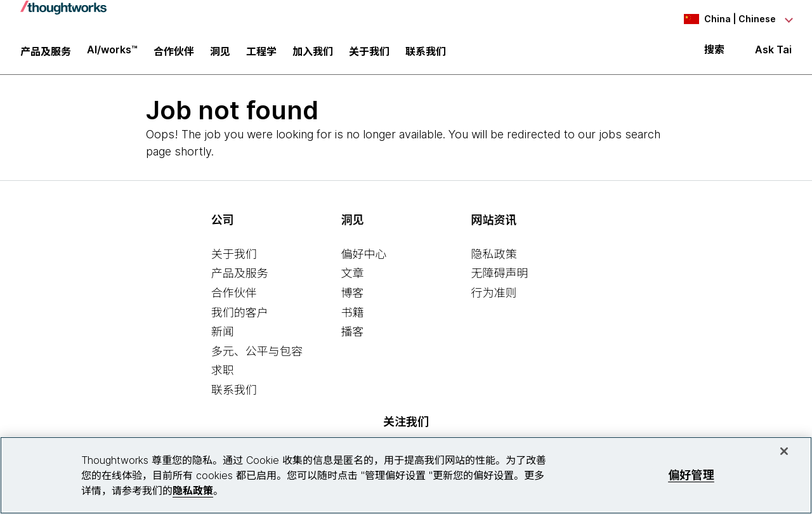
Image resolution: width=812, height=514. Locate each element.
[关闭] (784, 451)
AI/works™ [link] (112, 52)
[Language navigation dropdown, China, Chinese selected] (722, 19)
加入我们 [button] (313, 54)
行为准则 (494, 294)
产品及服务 (240, 275)
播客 (353, 333)
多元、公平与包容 (257, 353)
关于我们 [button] (369, 54)
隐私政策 (494, 255)
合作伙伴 (234, 294)
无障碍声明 (499, 275)
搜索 (714, 52)
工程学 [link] (261, 54)
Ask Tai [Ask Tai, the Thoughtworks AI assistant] (773, 52)
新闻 (223, 333)
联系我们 (234, 391)
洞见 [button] (220, 54)
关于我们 (234, 255)
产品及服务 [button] (46, 54)
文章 (353, 275)
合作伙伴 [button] (174, 54)
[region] (406, 475)
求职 (223, 372)
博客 (353, 294)
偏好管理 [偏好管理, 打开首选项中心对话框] (691, 475)
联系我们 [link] (426, 54)
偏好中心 (364, 255)
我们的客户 (240, 314)
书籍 (353, 314)
